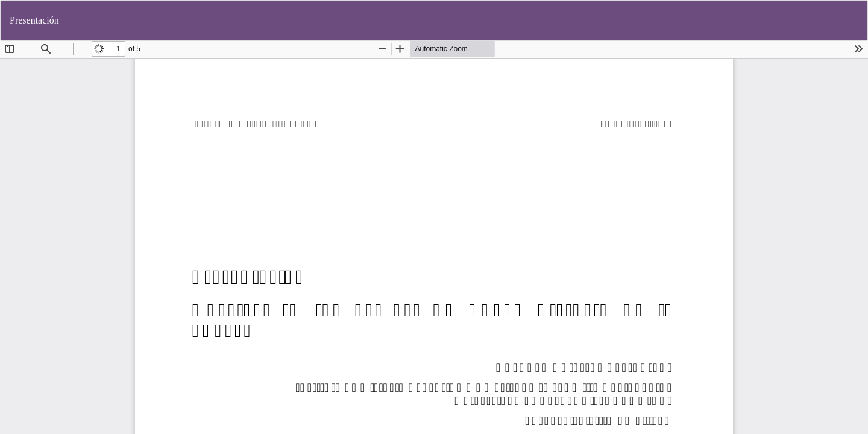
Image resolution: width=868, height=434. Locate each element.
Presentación (34, 20)
